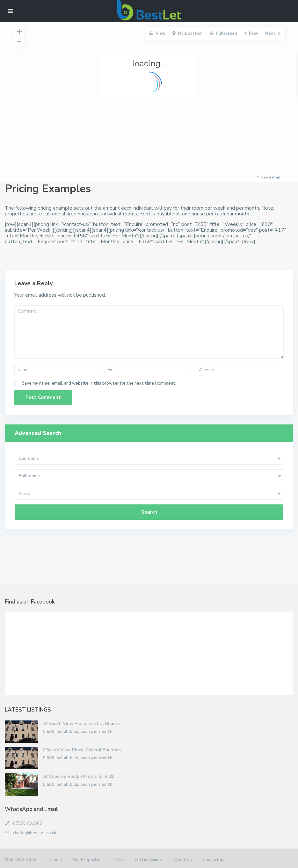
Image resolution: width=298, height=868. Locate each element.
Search (149, 512)
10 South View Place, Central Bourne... (83, 723)
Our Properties (88, 860)
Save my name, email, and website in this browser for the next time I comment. (99, 383)
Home (56, 860)
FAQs (119, 860)
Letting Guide (149, 860)
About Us (182, 860)
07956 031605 (28, 823)
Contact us (214, 860)
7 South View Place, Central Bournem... (83, 750)
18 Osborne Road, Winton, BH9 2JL (78, 776)
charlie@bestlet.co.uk (35, 833)
